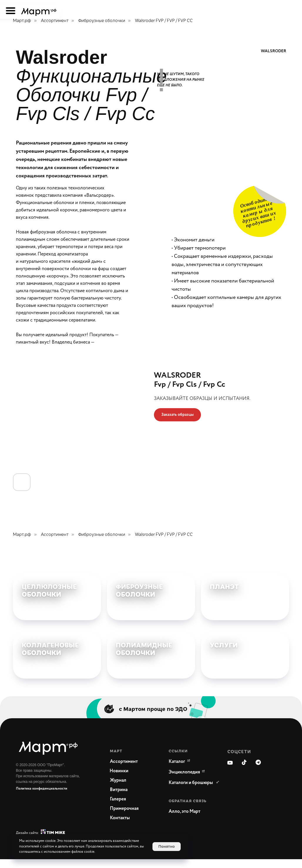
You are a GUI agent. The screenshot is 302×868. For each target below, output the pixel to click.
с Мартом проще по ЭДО (153, 717)
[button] (177, 415)
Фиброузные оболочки (102, 20)
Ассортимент (55, 20)
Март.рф (22, 20)
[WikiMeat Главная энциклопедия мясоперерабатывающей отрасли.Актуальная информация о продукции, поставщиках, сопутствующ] (184, 781)
